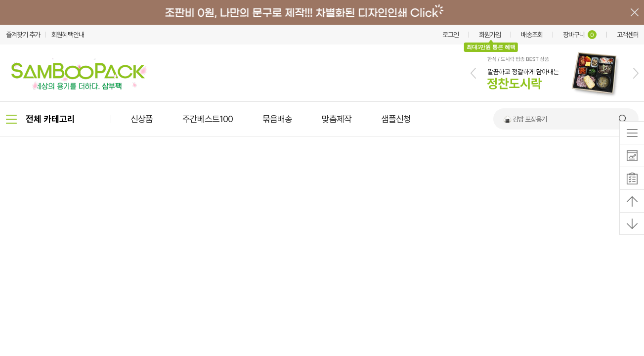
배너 (322, 12)
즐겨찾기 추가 (23, 35)
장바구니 (580, 35)
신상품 (142, 119)
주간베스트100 (208, 119)
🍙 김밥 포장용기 (525, 119)
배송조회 (532, 35)
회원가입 (490, 35)
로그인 (451, 35)
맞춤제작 (337, 119)
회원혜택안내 (68, 35)
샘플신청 (396, 119)
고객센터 (628, 35)
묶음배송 (277, 119)
